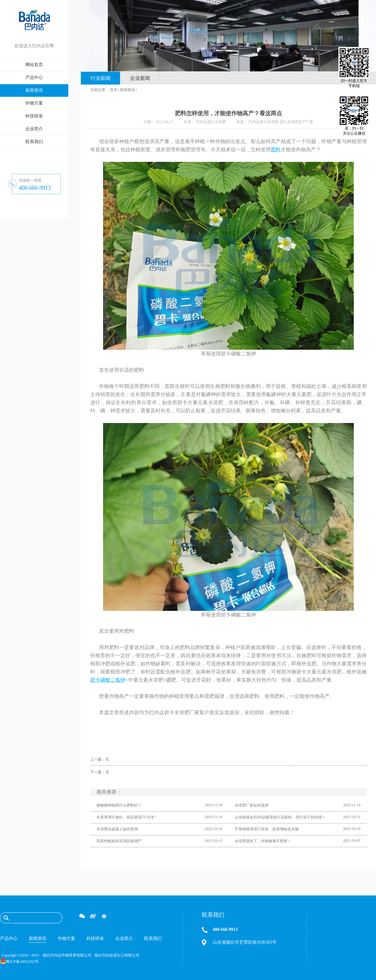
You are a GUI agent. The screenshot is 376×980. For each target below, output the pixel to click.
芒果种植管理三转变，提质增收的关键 (267, 829)
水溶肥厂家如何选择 (252, 805)
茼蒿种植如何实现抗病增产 (119, 841)
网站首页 (34, 65)
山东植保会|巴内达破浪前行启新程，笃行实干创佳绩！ (280, 817)
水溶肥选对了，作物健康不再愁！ (263, 841)
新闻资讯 (128, 90)
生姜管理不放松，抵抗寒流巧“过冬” (126, 817)
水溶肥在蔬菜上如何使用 (117, 829)
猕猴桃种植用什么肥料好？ (119, 805)
